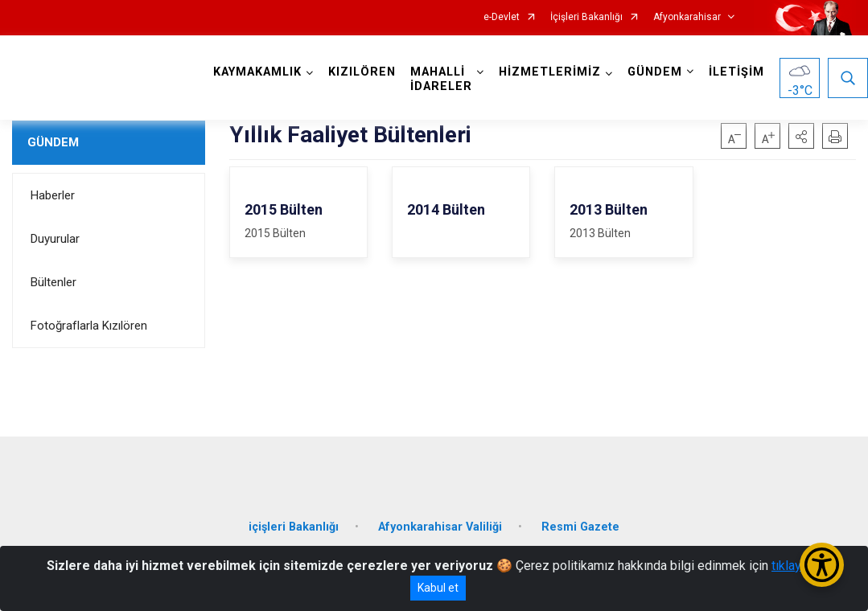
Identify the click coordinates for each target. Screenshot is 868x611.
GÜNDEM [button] (655, 72)
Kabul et (438, 588)
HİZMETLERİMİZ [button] (550, 72)
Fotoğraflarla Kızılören (89, 326)
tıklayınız (796, 566)
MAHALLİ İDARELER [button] (441, 79)
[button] (801, 136)
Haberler (53, 195)
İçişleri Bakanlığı (586, 17)
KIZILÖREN (362, 72)
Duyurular (55, 239)
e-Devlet (502, 17)
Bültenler (53, 282)
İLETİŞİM (736, 72)
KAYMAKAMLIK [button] (257, 72)
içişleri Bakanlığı (294, 527)
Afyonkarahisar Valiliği (440, 527)
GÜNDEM (53, 142)
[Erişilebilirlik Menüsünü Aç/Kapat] (822, 565)
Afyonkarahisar (687, 17)
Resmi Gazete (580, 527)
